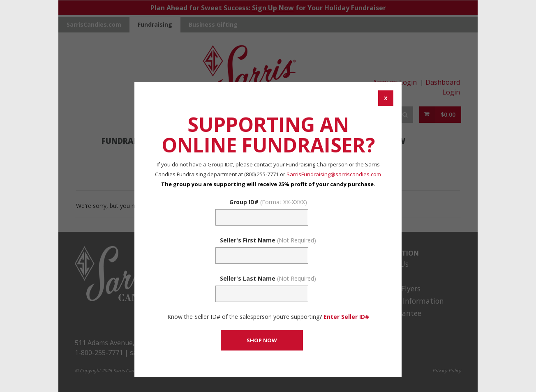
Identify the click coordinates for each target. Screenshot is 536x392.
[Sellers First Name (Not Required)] (262, 256)
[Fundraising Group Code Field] (262, 217)
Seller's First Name (268, 240)
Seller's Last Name (268, 278)
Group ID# (268, 202)
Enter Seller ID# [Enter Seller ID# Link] (346, 317)
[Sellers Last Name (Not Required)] (262, 294)
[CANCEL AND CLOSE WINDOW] (386, 98)
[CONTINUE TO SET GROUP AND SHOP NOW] (262, 340)
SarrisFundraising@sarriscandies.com (334, 174)
